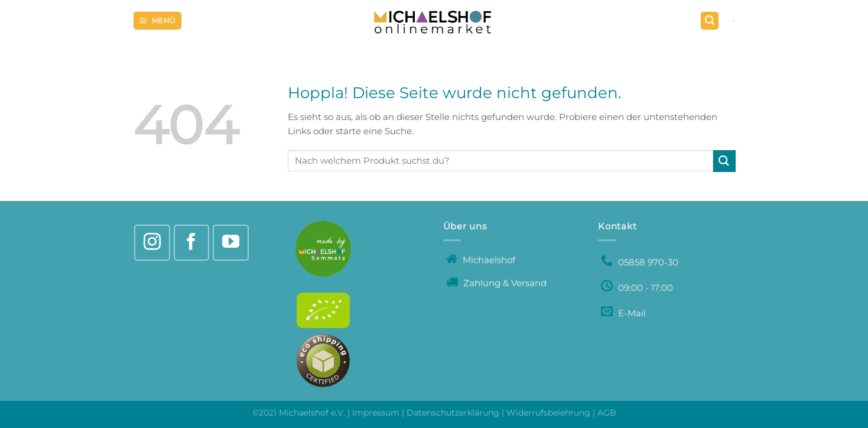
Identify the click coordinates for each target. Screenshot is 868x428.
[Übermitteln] (724, 161)
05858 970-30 (640, 262)
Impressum (376, 413)
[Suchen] (710, 21)
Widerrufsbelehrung (548, 413)
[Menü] (157, 21)
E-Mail (623, 313)
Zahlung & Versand (496, 283)
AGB (607, 413)
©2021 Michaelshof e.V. (300, 413)
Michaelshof (481, 260)
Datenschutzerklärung (453, 413)
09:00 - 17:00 (637, 288)
